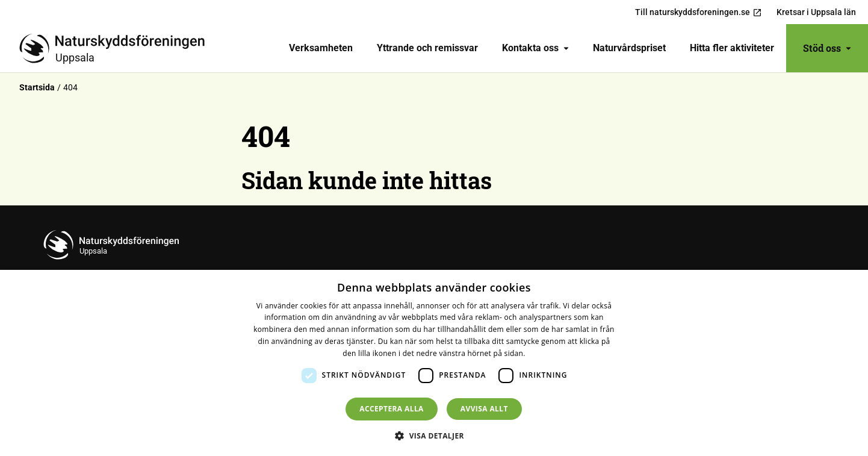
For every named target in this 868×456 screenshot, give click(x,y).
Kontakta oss (535, 48)
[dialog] (434, 363)
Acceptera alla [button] (392, 409)
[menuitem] (321, 48)
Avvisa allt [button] (484, 409)
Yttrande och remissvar (427, 48)
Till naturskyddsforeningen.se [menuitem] (699, 12)
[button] (434, 436)
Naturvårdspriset (629, 48)
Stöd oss (827, 48)
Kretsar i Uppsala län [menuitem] (816, 12)
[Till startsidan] (117, 48)
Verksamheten (321, 48)
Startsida (37, 87)
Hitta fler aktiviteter (732, 48)
